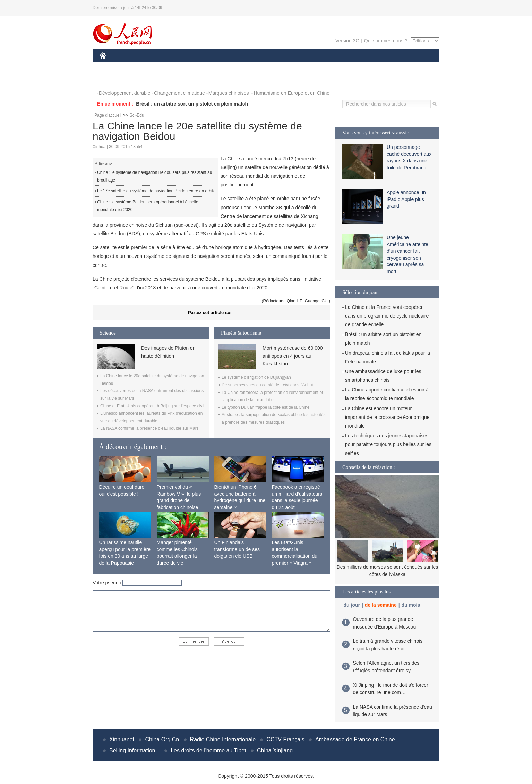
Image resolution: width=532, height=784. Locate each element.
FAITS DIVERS (302, 65)
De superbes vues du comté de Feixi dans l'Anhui (267, 385)
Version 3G (347, 41)
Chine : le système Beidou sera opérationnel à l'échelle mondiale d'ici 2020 (148, 206)
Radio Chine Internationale (223, 739)
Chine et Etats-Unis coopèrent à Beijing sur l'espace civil (152, 406)
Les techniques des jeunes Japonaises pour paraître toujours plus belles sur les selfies (388, 444)
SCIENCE (233, 65)
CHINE (111, 65)
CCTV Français (285, 739)
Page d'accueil (108, 115)
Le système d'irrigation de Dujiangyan (256, 377)
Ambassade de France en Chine (355, 739)
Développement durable (125, 93)
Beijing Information (132, 751)
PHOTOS (114, 79)
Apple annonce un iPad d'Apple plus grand (406, 199)
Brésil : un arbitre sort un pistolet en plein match (192, 104)
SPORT (367, 65)
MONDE (173, 65)
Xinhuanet (122, 739)
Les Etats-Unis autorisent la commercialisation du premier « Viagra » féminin (295, 556)
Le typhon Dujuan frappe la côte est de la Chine (266, 407)
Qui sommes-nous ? (386, 41)
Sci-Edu (137, 115)
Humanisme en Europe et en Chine (291, 93)
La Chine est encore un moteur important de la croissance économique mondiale (387, 417)
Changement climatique (179, 93)
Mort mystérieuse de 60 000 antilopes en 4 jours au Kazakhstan (293, 356)
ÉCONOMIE (141, 65)
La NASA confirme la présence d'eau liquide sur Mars (149, 428)
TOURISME (396, 65)
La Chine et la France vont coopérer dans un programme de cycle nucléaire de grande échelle (387, 316)
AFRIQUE (202, 65)
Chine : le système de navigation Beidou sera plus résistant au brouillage (155, 176)
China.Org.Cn (162, 739)
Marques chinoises (229, 93)
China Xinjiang (275, 751)
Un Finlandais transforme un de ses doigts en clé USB (237, 549)
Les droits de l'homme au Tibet (208, 751)
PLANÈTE (339, 65)
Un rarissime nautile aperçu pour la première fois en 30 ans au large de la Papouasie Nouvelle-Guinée (125, 556)
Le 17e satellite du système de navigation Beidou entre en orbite (156, 191)
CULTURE (264, 65)
